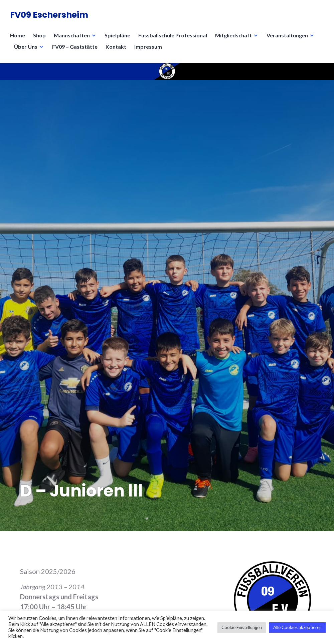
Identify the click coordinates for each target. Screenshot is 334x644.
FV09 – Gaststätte (75, 47)
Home (18, 35)
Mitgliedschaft (233, 35)
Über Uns (26, 47)
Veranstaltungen (287, 35)
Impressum (148, 47)
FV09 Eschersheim (49, 15)
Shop (39, 35)
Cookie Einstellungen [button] (242, 627)
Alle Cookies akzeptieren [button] (297, 627)
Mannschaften (72, 35)
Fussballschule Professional (173, 35)
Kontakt (116, 47)
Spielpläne (117, 35)
